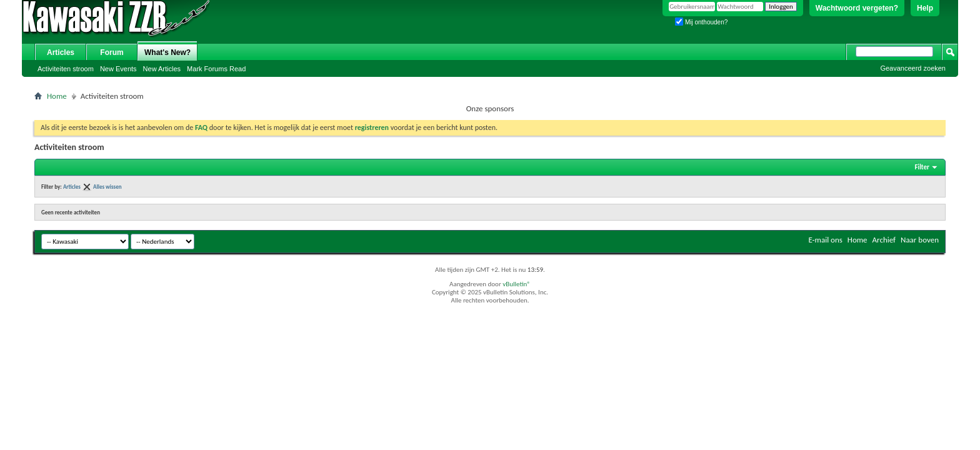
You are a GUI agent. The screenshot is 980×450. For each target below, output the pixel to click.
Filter (922, 167)
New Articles (162, 69)
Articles (61, 52)
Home (57, 96)
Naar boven (920, 240)
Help (925, 8)
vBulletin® (517, 284)
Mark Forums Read (216, 69)
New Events (118, 69)
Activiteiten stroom (66, 69)
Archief (884, 240)
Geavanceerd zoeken (913, 68)
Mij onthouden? (701, 22)
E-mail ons (825, 240)
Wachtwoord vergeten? (857, 8)
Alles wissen (107, 187)
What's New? (167, 52)
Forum (112, 52)
